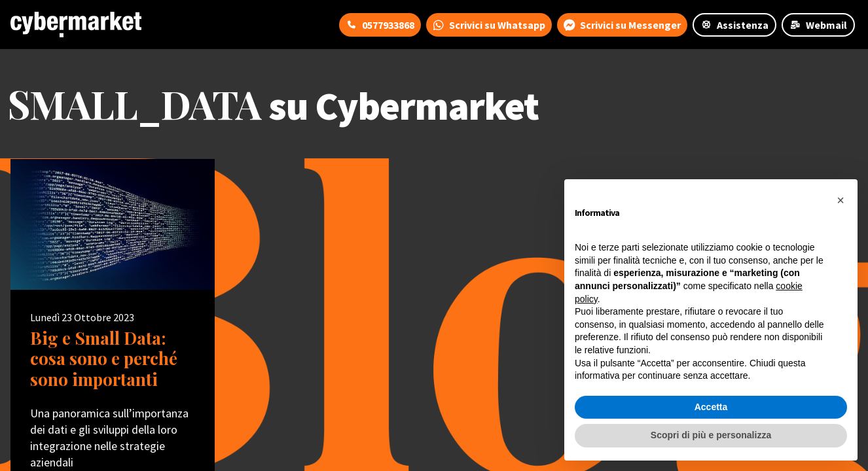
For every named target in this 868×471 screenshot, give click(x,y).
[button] (841, 200)
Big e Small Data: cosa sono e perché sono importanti (104, 358)
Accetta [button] (711, 407)
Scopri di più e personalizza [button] (711, 435)
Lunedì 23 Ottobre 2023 (82, 317)
